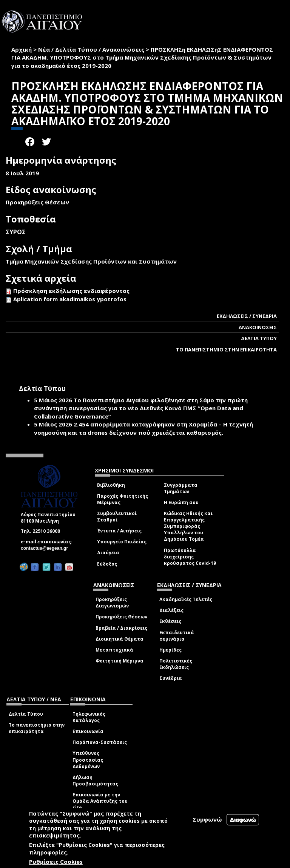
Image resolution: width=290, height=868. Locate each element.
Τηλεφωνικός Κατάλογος (89, 717)
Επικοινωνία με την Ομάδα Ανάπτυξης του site (100, 801)
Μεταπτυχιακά (114, 650)
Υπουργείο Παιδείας (122, 542)
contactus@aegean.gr (47, 548)
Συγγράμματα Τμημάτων (181, 488)
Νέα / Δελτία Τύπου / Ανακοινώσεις (91, 49)
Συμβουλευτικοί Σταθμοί (117, 517)
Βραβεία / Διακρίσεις (121, 628)
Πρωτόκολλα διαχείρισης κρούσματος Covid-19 (190, 557)
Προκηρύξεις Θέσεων (121, 617)
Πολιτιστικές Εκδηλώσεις (176, 664)
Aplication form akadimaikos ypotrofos (70, 299)
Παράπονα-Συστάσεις (100, 742)
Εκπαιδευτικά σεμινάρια (177, 636)
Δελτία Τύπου (26, 714)
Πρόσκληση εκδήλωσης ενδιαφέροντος (71, 291)
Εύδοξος (107, 564)
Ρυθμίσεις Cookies (56, 862)
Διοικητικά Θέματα (120, 639)
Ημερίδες (170, 650)
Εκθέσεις (170, 621)
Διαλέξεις (171, 610)
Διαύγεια (108, 553)
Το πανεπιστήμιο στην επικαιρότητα (37, 728)
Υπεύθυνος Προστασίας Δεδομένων (88, 760)
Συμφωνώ (207, 819)
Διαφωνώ (243, 820)
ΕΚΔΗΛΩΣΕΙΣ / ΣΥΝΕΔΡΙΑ (247, 316)
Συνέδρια (171, 678)
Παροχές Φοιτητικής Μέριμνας (123, 499)
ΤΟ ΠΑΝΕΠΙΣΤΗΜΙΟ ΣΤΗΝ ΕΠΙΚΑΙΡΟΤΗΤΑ (226, 350)
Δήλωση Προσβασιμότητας (95, 781)
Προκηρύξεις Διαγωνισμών (112, 603)
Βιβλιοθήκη (111, 485)
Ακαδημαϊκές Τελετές (186, 599)
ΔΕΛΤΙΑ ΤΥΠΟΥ (259, 338)
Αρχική (22, 49)
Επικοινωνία (88, 731)
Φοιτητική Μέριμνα (120, 661)
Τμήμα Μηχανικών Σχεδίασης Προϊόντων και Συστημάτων (91, 261)
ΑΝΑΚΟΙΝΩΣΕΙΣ (258, 327)
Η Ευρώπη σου (181, 502)
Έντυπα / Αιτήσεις (119, 531)
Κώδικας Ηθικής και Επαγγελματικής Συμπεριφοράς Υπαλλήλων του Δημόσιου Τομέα (188, 526)
